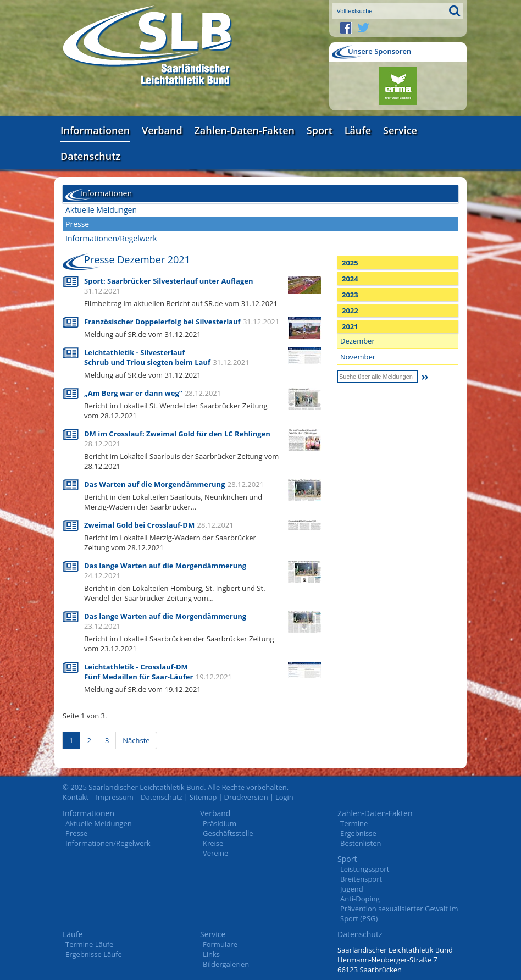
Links (211, 954)
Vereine (215, 853)
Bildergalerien (226, 964)
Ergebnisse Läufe (94, 954)
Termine (354, 823)
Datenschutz (90, 156)
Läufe (358, 130)
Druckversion (246, 797)
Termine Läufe (89, 944)
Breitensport (361, 879)
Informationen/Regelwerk (111, 238)
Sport (320, 130)
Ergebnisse (358, 833)
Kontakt (76, 797)
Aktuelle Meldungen (101, 210)
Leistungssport (365, 869)
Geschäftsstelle (228, 833)
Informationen (95, 130)
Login (284, 797)
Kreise (213, 843)
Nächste (136, 740)
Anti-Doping (360, 899)
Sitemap (203, 797)
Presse (77, 224)
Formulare (220, 944)
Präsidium (220, 823)
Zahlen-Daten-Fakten (245, 130)
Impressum (115, 797)
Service (400, 130)
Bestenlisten (361, 843)
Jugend (352, 889)
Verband (162, 130)
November (358, 357)
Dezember (358, 341)
